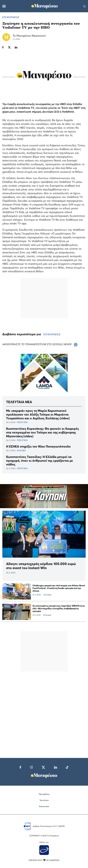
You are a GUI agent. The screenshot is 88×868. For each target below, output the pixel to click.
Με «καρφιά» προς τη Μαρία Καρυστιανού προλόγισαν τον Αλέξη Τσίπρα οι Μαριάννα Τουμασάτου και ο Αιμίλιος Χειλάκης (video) (38, 414)
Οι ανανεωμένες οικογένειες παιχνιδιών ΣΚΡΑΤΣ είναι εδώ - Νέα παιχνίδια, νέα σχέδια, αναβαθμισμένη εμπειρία (59, 608)
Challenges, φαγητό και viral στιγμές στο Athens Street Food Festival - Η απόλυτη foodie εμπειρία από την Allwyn (59, 588)
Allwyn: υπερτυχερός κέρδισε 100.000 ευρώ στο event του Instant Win (41, 566)
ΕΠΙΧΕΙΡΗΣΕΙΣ (11, 17)
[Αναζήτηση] (84, 6)
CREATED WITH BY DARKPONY (44, 860)
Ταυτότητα (44, 800)
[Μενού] (4, 6)
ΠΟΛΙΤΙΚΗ (22, 422)
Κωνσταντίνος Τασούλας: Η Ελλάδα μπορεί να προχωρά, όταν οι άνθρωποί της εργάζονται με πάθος (40, 461)
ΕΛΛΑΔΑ (21, 450)
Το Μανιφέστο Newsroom (29, 36)
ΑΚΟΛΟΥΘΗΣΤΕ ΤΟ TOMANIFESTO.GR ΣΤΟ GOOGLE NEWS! (40, 344)
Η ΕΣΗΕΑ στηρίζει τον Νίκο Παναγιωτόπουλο (38, 446)
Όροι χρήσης (44, 794)
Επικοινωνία (44, 806)
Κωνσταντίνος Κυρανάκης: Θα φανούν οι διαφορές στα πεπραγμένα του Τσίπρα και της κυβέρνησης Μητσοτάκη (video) (43, 432)
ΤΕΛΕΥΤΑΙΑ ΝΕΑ (19, 402)
